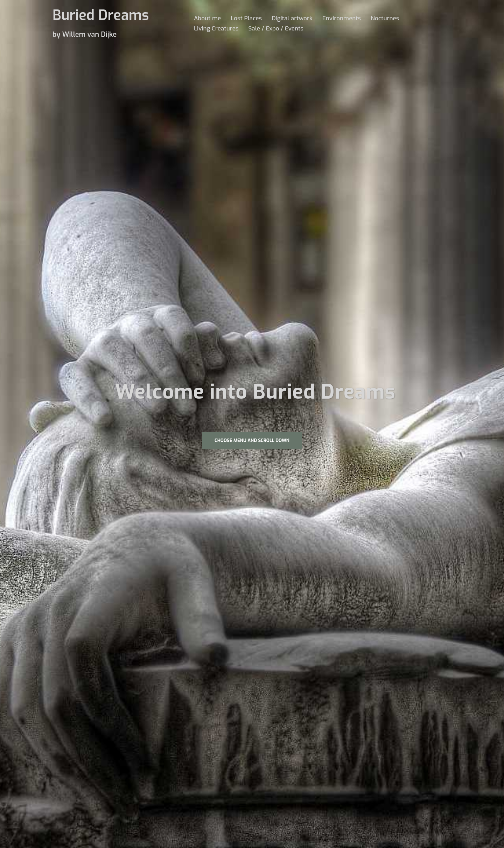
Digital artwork (292, 18)
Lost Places (246, 18)
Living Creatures (216, 29)
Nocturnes (385, 18)
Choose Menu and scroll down (252, 440)
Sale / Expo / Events (276, 29)
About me (207, 18)
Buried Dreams (101, 15)
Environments (342, 18)
